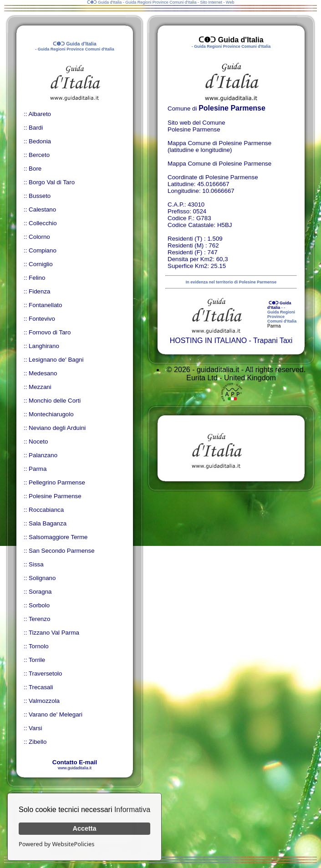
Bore (35, 169)
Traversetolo (46, 674)
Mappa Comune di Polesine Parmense (219, 164)
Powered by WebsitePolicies (56, 844)
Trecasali (41, 687)
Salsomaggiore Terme (58, 537)
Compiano (43, 250)
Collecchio (43, 223)
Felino (37, 278)
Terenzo (39, 619)
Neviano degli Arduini (57, 428)
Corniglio (41, 264)
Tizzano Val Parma (54, 633)
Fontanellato (45, 305)
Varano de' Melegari (56, 714)
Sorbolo (39, 605)
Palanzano (43, 455)
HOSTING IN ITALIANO (209, 341)
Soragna (40, 592)
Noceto (38, 442)
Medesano (43, 373)
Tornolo (39, 646)
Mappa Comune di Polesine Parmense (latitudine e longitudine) (219, 146)
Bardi (36, 128)
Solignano (42, 578)
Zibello (38, 742)
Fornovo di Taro (50, 332)
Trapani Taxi (273, 341)
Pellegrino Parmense (57, 482)
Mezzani (40, 387)
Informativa (132, 810)
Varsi (35, 728)
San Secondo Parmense (61, 551)
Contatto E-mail (75, 762)
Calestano (42, 209)
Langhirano (44, 346)
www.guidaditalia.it (75, 768)
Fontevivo (42, 319)
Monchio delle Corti (55, 401)
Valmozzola (44, 701)
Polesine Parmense (55, 496)
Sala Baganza (48, 523)
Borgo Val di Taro (52, 182)
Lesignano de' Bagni (56, 360)
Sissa (36, 564)
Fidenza (39, 291)
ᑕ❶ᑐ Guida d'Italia (279, 305)
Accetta (85, 828)
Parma (38, 469)
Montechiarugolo (51, 414)
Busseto (40, 196)
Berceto (39, 155)
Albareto (40, 114)
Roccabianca (46, 510)
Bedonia (40, 141)
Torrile (37, 660)
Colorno (39, 237)
